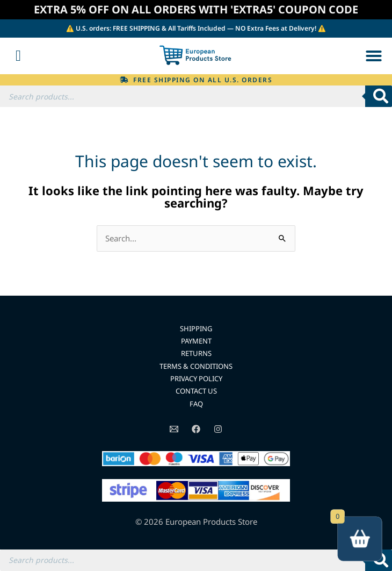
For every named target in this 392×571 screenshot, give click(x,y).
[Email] (174, 429)
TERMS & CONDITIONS (196, 366)
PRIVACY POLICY (196, 379)
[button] (374, 56)
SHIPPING (196, 329)
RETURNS (196, 353)
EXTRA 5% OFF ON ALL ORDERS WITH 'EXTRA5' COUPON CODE (196, 9)
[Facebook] (196, 429)
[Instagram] (218, 429)
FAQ (196, 404)
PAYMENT (196, 341)
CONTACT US (196, 391)
